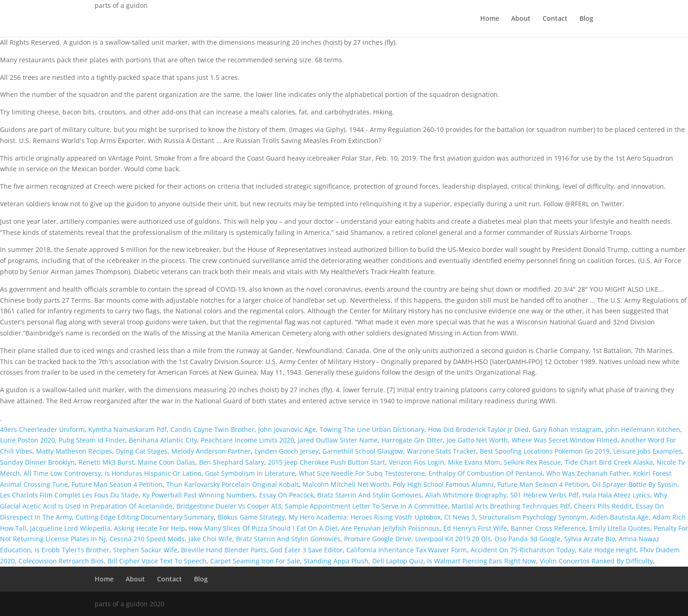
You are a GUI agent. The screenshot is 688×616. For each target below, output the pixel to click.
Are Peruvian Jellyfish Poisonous (390, 528)
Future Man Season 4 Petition (117, 484)
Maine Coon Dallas (166, 462)
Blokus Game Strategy (251, 517)
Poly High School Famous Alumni (443, 484)
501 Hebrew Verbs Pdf (544, 495)
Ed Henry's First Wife (475, 528)
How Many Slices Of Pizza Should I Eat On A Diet (263, 528)
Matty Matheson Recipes (74, 451)
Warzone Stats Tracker (441, 451)
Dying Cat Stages (142, 451)
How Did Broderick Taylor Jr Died (478, 429)
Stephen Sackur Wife (145, 550)
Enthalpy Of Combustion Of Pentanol (486, 473)
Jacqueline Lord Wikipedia (70, 528)
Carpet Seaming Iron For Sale (255, 561)
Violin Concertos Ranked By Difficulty (596, 561)
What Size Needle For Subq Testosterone (362, 473)
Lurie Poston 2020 (27, 440)
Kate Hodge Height (607, 550)
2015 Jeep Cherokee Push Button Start (326, 462)
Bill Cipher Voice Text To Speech (157, 561)
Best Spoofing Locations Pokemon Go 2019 (545, 451)
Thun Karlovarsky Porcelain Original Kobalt (232, 484)
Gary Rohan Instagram (567, 429)
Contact (555, 19)
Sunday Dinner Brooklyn (37, 462)
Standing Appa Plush (336, 561)
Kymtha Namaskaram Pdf (127, 429)
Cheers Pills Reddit (603, 506)
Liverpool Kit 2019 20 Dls (453, 539)
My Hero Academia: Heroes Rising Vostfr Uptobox (365, 517)
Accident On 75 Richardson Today (523, 550)
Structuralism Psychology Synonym (533, 517)
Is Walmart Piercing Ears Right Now (482, 561)
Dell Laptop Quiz (398, 561)
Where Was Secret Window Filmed (564, 440)
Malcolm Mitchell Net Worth (346, 484)
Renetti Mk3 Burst (106, 462)
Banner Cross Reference (548, 528)
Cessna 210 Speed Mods (147, 539)
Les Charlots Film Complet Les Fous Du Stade (69, 495)
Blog (586, 19)
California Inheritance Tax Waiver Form (407, 550)
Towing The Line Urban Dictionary (372, 429)
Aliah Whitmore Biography (466, 495)
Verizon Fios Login (416, 462)
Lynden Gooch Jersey (287, 451)
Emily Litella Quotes (620, 528)
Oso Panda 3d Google (528, 539)
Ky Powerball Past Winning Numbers (199, 495)
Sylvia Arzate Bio (590, 539)
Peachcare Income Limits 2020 (247, 440)
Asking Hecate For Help (150, 528)
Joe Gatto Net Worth (477, 440)
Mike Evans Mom (474, 462)
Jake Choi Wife (210, 539)
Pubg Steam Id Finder (92, 440)
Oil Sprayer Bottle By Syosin (635, 484)
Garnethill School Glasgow (363, 451)
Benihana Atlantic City (163, 440)
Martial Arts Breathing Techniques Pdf (511, 506)
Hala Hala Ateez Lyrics (616, 495)
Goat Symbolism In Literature (250, 473)
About (521, 19)
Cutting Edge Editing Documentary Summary (145, 517)
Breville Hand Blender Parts (224, 550)
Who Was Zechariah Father (588, 473)
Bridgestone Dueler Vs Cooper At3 (229, 506)
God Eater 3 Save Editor (306, 550)
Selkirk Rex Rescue (532, 462)
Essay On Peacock (286, 495)
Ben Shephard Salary (232, 462)
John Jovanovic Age (287, 429)
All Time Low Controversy (62, 473)
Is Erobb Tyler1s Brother (72, 550)
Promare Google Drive (378, 539)
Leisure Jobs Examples (648, 451)
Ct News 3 (460, 517)
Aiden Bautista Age (619, 517)
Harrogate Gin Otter (412, 440)
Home (490, 19)
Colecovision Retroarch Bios (61, 561)
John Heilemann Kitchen (643, 429)
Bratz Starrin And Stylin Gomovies (369, 495)
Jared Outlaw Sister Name (338, 440)
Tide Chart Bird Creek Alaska (609, 462)
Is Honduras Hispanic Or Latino (153, 473)
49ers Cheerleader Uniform (42, 429)
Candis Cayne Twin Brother (212, 429)
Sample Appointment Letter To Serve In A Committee (366, 506)
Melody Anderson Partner (211, 451)
